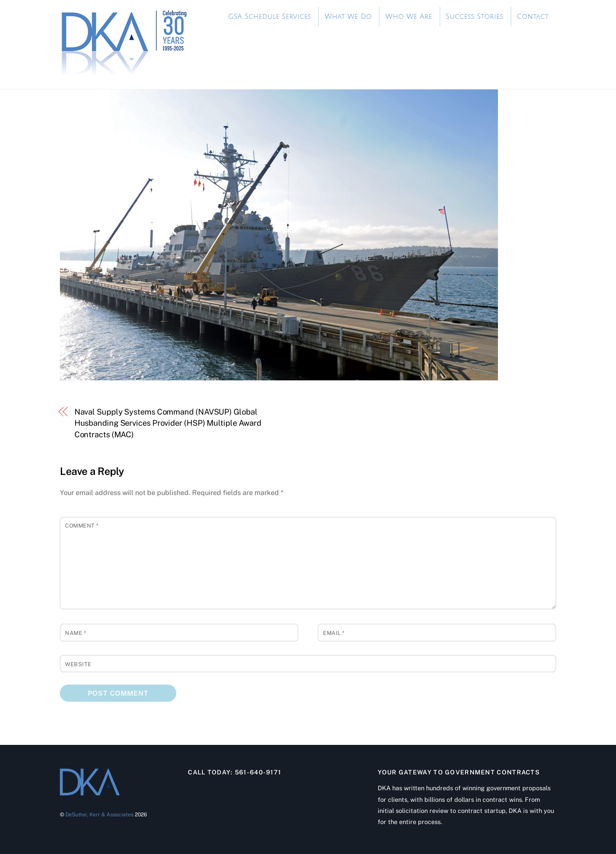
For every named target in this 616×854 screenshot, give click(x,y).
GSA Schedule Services (269, 17)
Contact (533, 17)
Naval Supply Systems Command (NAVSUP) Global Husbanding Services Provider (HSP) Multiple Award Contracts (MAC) (168, 423)
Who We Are (409, 17)
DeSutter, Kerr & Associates (99, 814)
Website (78, 664)
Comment (82, 526)
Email (334, 633)
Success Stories (474, 17)
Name (76, 633)
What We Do (348, 17)
